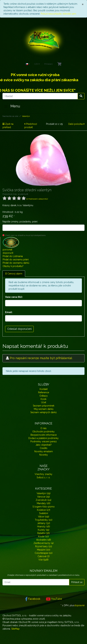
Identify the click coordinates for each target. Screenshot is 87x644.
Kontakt (44, 389)
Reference (44, 392)
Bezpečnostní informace (44, 435)
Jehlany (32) (44, 523)
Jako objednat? (44, 445)
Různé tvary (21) (44, 546)
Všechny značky (43, 474)
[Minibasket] (59, 64)
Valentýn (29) (44, 493)
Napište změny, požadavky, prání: (20, 222)
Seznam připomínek (44, 406)
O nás (43, 428)
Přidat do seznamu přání (16, 260)
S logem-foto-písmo (44, 507)
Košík (43, 399)
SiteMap (15, 629)
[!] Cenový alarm (14, 274)
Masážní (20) (44, 550)
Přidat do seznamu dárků (16, 263)
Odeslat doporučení (19, 329)
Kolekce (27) (44, 510)
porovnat (7, 250)
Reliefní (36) (44, 533)
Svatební (44, 513)
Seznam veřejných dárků (43, 412)
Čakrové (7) (44, 556)
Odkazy (44, 396)
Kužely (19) (44, 530)
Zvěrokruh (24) (43, 500)
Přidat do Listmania (13, 256)
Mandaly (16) (44, 503)
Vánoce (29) (43, 497)
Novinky (44, 455)
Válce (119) (44, 517)
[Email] (36, 582)
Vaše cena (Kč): (14, 297)
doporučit (8, 253)
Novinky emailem (44, 451)
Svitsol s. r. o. (43, 477)
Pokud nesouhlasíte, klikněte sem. (59, 14)
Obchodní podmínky (43, 432)
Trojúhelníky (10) (44, 520)
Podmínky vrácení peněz (44, 441)
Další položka (76, 124)
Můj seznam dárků (44, 409)
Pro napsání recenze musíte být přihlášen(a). (41, 358)
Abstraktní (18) (44, 540)
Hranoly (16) (44, 527)
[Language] (28, 64)
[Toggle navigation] (6, 107)
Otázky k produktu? (13, 266)
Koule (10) (43, 536)
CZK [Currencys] (37, 64)
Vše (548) (43, 560)
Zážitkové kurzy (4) (44, 543)
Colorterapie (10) (44, 553)
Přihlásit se (77, 582)
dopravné (79, 605)
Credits (44, 448)
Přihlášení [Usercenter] (48, 64)
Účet (44, 402)
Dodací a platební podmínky (43, 438)
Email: (9, 312)
